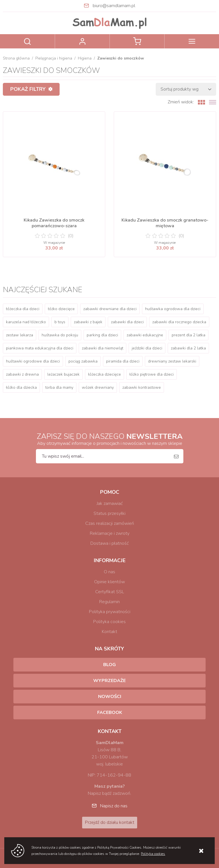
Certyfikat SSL (110, 592)
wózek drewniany (98, 387)
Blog (109, 665)
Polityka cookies (109, 622)
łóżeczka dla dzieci (23, 309)
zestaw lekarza (20, 335)
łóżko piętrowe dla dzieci (152, 374)
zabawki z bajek (88, 322)
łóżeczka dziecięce (105, 374)
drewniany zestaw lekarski (172, 361)
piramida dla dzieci (123, 361)
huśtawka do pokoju (60, 335)
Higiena (85, 58)
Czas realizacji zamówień (110, 523)
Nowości (110, 697)
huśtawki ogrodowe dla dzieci (33, 361)
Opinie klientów (109, 582)
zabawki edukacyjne (145, 335)
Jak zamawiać (110, 503)
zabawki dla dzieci (127, 322)
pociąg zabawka (83, 361)
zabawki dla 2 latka (188, 348)
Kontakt (109, 632)
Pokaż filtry (28, 89)
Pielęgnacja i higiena (54, 58)
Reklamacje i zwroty (110, 533)
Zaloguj (82, 41)
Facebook (110, 713)
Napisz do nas (114, 806)
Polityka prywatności (110, 612)
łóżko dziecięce (61, 309)
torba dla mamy (59, 387)
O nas (109, 572)
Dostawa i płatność (109, 543)
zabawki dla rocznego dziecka (179, 322)
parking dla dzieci (102, 335)
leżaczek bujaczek (63, 374)
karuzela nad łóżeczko (26, 322)
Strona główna (16, 58)
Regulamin (109, 602)
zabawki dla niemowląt (103, 348)
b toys (60, 322)
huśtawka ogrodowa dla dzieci (173, 309)
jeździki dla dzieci (147, 348)
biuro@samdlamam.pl (114, 6)
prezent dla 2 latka (188, 335)
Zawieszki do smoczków (121, 58)
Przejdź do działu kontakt (110, 822)
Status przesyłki (109, 513)
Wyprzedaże (109, 681)
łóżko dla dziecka (21, 387)
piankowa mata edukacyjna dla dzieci (40, 348)
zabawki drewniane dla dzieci (110, 309)
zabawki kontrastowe (142, 387)
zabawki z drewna (22, 374)
